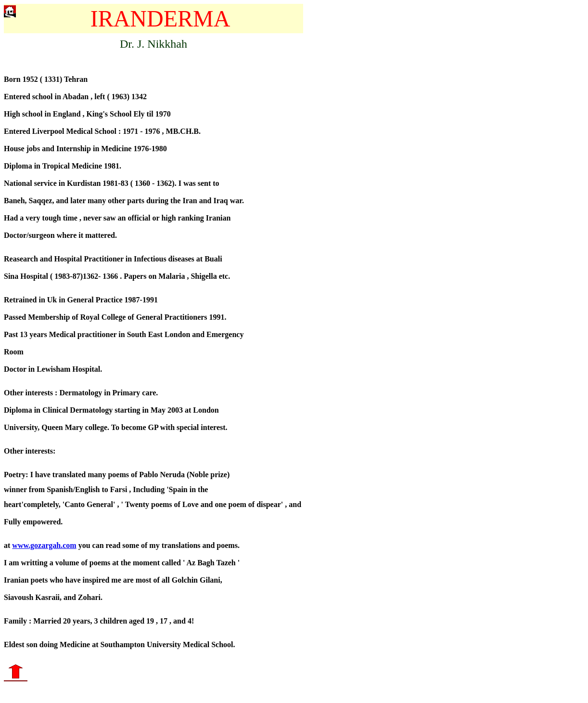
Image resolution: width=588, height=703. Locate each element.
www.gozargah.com (44, 548)
